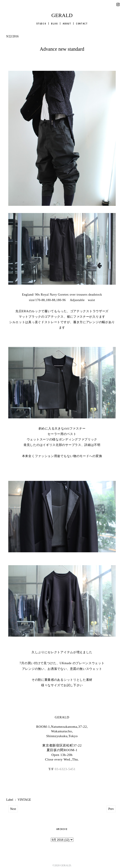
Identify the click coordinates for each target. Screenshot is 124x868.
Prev (111, 809)
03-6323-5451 (65, 769)
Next (13, 809)
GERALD (62, 15)
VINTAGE (24, 800)
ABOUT (67, 24)
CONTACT (82, 24)
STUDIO (41, 24)
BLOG (54, 24)
